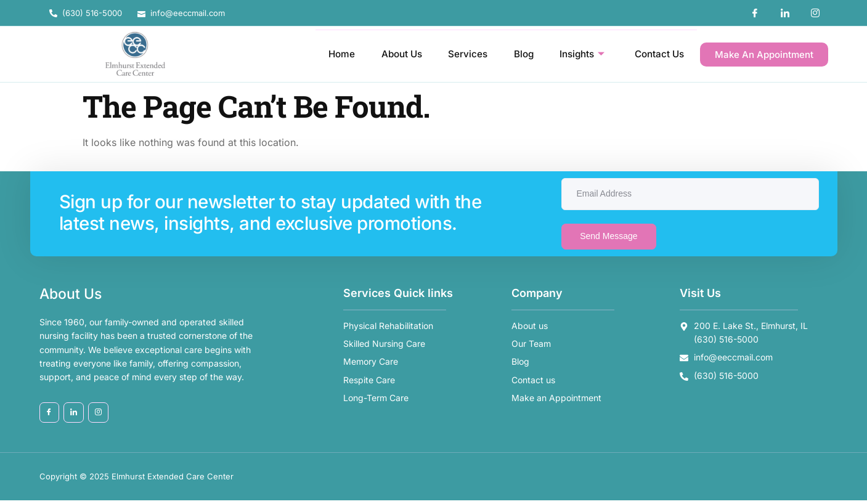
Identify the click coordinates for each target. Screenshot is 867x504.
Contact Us (657, 54)
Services (456, 54)
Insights (576, 54)
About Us (387, 54)
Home (324, 54)
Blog (514, 54)
